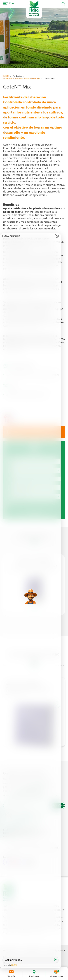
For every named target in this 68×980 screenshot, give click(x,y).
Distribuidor (34, 976)
